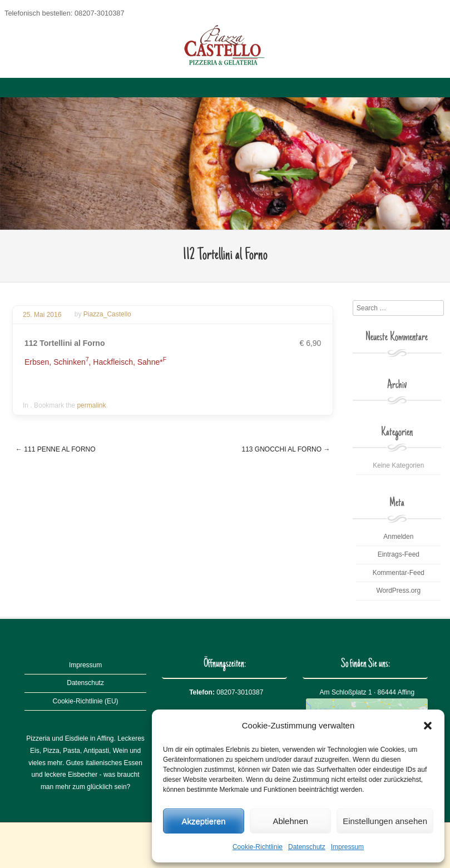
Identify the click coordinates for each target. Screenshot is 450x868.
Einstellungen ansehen (385, 821)
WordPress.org (398, 591)
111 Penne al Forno (56, 449)
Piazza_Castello (107, 315)
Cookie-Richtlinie (258, 847)
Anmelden (398, 537)
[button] (428, 726)
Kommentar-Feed (399, 573)
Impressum (347, 847)
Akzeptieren (203, 821)
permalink (91, 405)
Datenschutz (307, 847)
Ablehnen (290, 821)
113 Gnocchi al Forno (286, 449)
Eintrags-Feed (399, 554)
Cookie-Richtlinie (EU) (86, 701)
